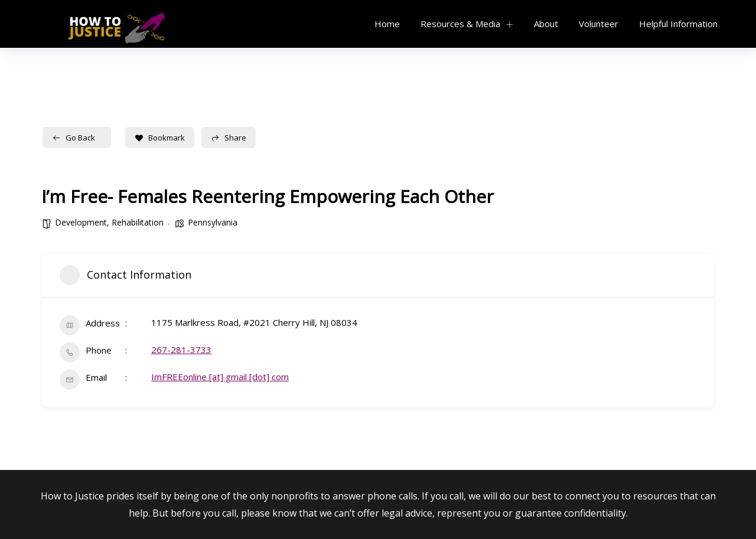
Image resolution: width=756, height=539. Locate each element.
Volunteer (599, 24)
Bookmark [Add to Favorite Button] (160, 138)
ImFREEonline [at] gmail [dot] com (220, 377)
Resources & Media (460, 24)
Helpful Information (678, 24)
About (546, 24)
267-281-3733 (181, 349)
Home (387, 24)
